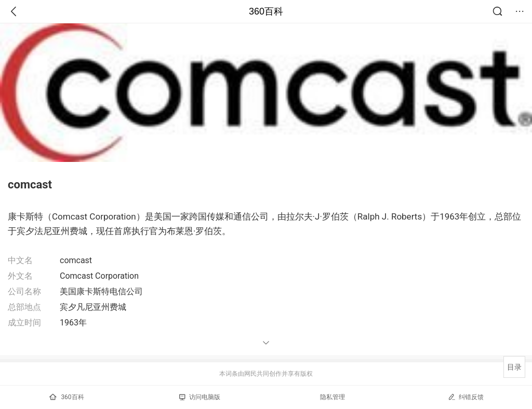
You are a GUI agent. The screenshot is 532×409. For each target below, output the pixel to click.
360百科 (266, 11)
